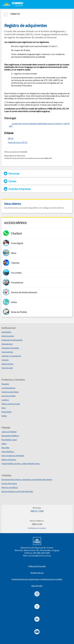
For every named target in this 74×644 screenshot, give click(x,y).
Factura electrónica (9, 483)
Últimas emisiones (9, 460)
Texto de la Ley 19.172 (18, 142)
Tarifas (4, 416)
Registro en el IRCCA (10, 487)
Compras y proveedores (11, 356)
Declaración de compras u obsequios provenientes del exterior (27, 479)
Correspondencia (8, 388)
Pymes (12, 181)
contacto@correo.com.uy (39, 556)
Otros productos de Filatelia (13, 456)
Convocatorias (7, 352)
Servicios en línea (8, 396)
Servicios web (7, 368)
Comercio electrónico (10, 392)
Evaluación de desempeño (12, 340)
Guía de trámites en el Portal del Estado (17, 491)
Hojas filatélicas (8, 452)
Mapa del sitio (37, 586)
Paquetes (5, 384)
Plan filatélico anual (9, 440)
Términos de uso (37, 573)
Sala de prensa (7, 364)
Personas (14, 174)
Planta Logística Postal (11, 404)
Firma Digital (6, 412)
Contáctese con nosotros (37, 528)
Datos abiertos (13, 204)
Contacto (5, 360)
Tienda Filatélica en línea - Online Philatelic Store (21, 464)
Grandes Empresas (20, 189)
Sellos (4, 444)
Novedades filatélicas (10, 436)
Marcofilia (5, 448)
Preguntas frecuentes (10, 348)
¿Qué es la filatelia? (9, 432)
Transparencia (7, 344)
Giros (4, 408)
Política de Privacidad (37, 566)
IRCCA (11, 138)
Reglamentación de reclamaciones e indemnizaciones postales (37, 579)
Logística (5, 400)
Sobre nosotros (8, 336)
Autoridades (6, 332)
